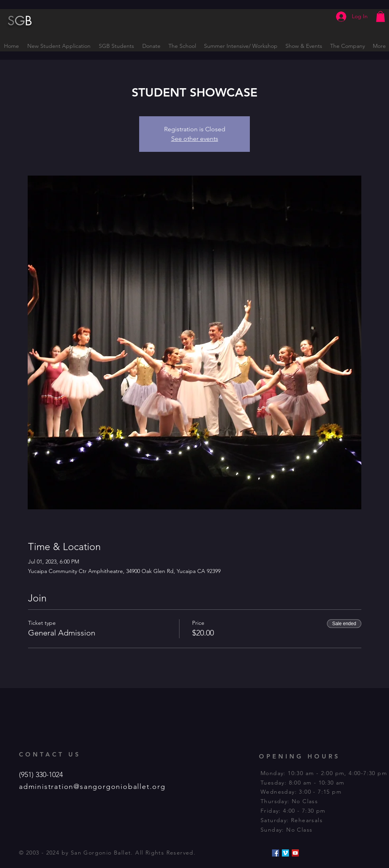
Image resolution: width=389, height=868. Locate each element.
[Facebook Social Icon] (276, 853)
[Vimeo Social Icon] (285, 853)
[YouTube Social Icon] (295, 853)
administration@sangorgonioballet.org (92, 787)
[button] (381, 16)
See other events (195, 139)
